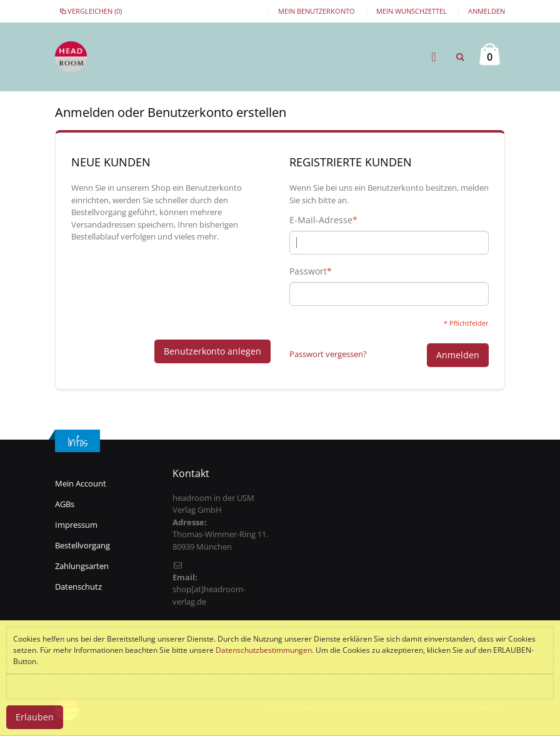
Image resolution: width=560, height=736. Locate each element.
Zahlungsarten (82, 566)
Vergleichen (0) (90, 11)
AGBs (65, 504)
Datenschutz (78, 587)
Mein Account (81, 483)
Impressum (76, 525)
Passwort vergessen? (328, 354)
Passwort (308, 271)
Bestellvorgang (82, 545)
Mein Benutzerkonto (317, 11)
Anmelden (487, 11)
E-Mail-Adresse (321, 220)
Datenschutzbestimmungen (264, 650)
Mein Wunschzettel (412, 11)
